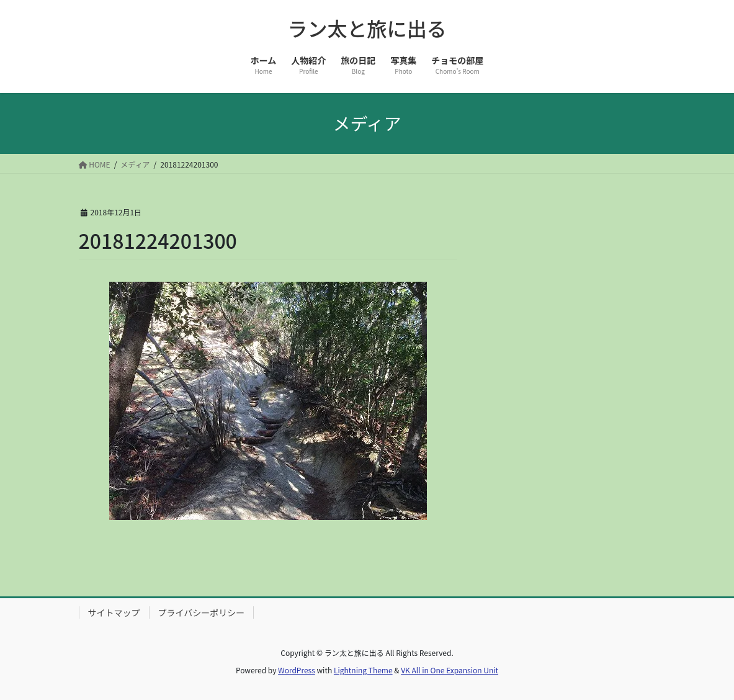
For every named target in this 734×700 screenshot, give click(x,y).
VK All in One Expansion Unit (450, 670)
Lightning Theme (363, 670)
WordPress (297, 670)
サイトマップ (114, 612)
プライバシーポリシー (202, 612)
